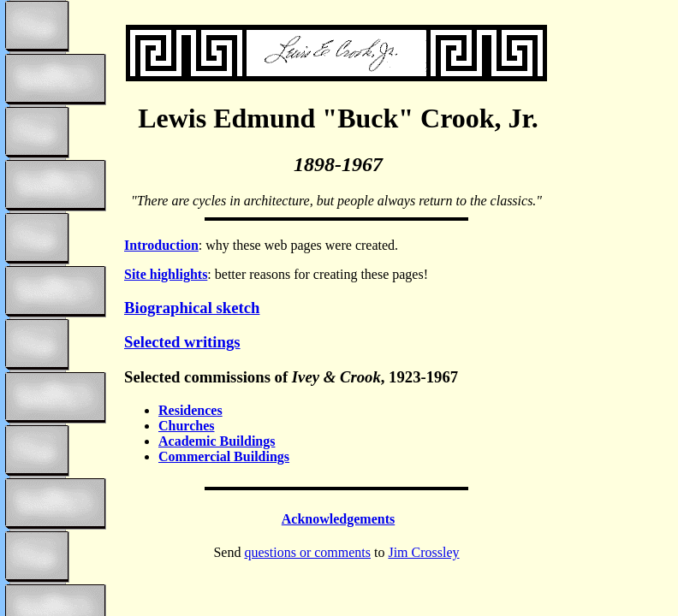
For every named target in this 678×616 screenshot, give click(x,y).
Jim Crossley (423, 552)
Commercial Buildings (224, 456)
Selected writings (182, 342)
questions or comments (307, 552)
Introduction (161, 245)
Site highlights (166, 274)
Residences (190, 410)
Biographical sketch (192, 308)
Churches (187, 426)
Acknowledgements (338, 519)
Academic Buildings (217, 441)
